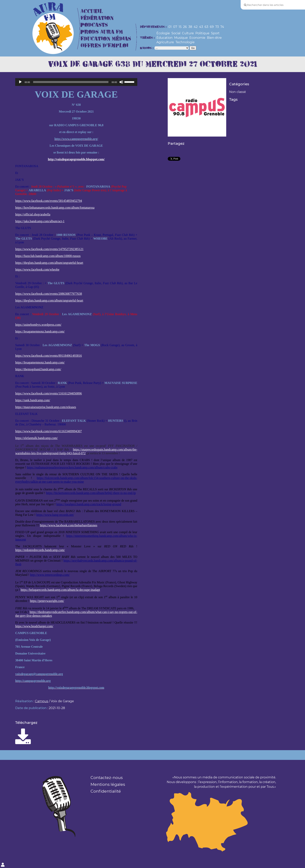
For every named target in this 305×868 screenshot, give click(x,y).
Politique (202, 33)
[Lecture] (20, 82)
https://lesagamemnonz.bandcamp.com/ (40, 331)
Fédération (97, 18)
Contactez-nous (107, 778)
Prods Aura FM (102, 32)
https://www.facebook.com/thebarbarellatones (69, 525)
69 (212, 27)
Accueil (92, 11)
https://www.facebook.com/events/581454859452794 (49, 201)
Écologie (163, 33)
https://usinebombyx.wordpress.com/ (38, 325)
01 (170, 27)
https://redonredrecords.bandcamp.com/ (40, 550)
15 (180, 27)
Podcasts (94, 25)
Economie (197, 38)
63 (206, 27)
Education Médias (106, 39)
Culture (188, 33)
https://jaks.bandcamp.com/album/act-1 (40, 221)
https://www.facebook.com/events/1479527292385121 (49, 249)
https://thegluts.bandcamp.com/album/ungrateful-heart (49, 263)
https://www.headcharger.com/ (34, 626)
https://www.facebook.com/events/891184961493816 (48, 356)
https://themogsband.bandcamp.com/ (38, 369)
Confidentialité (106, 791)
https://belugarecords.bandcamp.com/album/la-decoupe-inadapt (60, 590)
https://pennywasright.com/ (47, 601)
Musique (181, 38)
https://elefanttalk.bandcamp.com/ (36, 438)
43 (201, 27)
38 (190, 27)
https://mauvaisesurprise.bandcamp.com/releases (46, 407)
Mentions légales (108, 784)
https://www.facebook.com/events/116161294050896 (48, 393)
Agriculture (165, 42)
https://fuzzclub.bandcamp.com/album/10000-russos (48, 256)
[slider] (71, 82)
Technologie (185, 42)
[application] (76, 82)
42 (196, 27)
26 (185, 27)
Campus (42, 701)
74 (222, 27)
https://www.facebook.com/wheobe (37, 269)
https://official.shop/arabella (33, 214)
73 (217, 27)
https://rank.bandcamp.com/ (33, 400)
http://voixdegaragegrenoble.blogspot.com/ (76, 159)
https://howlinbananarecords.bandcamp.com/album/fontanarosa (55, 208)
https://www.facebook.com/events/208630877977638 (49, 294)
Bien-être (214, 38)
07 (175, 27)
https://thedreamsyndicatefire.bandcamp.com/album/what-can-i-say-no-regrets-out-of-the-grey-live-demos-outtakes (76, 614)
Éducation (164, 38)
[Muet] (121, 82)
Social (176, 33)
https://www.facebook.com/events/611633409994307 (48, 431)
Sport (215, 33)
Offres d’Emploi (104, 46)
